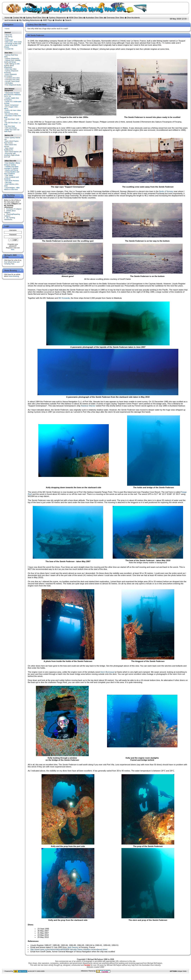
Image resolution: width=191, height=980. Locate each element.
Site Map (8, 182)
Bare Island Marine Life (13, 152)
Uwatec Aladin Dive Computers (11, 99)
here (13, 250)
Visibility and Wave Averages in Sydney (11, 167)
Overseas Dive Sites (115, 18)
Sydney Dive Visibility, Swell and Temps (12, 61)
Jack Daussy (73, 947)
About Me (9, 35)
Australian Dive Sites (95, 18)
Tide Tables (9, 175)
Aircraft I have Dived (12, 81)
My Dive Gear (10, 126)
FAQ (7, 38)
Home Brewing (14, 276)
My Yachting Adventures (30, 20)
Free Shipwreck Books (13, 85)
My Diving (9, 37)
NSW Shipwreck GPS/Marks (10, 75)
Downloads (9, 40)
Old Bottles (9, 83)
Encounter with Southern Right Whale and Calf (12, 155)
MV (64, 298)
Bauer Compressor (12, 105)
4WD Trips (47, 20)
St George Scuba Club (13, 44)
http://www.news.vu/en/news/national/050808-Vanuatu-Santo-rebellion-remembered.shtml (69, 949)
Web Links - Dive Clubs (13, 42)
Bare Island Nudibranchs (9, 149)
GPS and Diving (11, 128)
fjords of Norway (166, 191)
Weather (59, 20)
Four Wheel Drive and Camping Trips (12, 263)
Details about (10, 212)
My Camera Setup (12, 114)
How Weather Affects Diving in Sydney (12, 164)
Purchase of (14, 209)
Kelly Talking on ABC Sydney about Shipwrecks (12, 66)
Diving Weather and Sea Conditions (12, 173)
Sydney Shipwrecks (58, 18)
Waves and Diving (12, 170)
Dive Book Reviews (12, 181)
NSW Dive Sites (76, 18)
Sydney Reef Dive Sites (36, 18)
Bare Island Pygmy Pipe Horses (11, 142)
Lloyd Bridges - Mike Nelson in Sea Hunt (12, 189)
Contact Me (18, 18)
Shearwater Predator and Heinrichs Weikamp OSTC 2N (12, 95)
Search (68, 20)
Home (7, 18)
